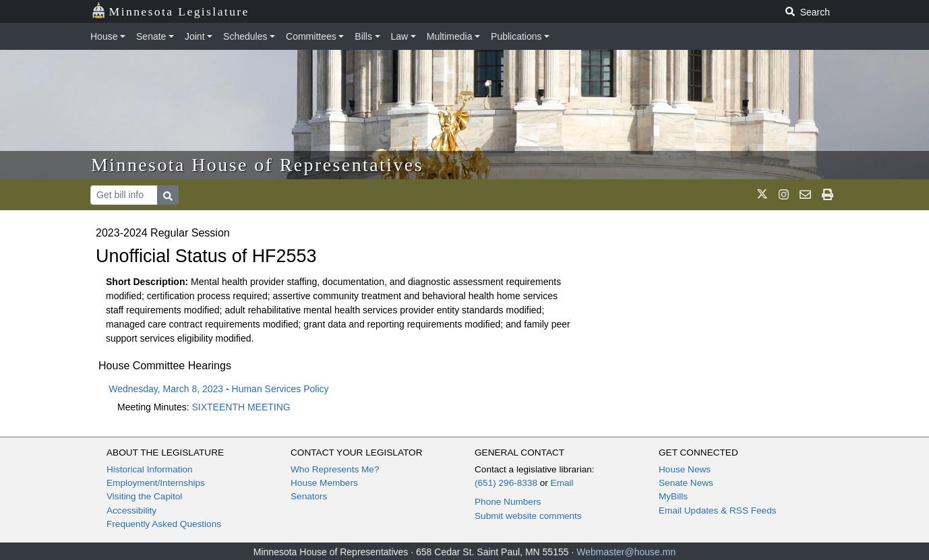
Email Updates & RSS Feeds (718, 510)
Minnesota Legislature (170, 10)
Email (562, 483)
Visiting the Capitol (144, 496)
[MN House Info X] (762, 195)
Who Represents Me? (335, 469)
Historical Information (150, 469)
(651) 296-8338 (506, 483)
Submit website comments (528, 516)
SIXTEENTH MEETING (241, 407)
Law (400, 36)
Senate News (686, 483)
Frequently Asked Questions (164, 524)
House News (685, 469)
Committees (311, 36)
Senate (151, 36)
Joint (195, 36)
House (104, 36)
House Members (324, 483)
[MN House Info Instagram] (784, 195)
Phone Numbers (508, 502)
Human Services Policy (280, 389)
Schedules (245, 36)
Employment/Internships (156, 483)
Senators (309, 496)
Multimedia (450, 36)
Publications (516, 36)
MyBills (673, 496)
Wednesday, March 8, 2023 (166, 389)
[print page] (828, 195)
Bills (363, 36)
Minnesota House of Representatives (257, 165)
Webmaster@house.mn (626, 552)
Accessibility (131, 510)
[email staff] (805, 195)
